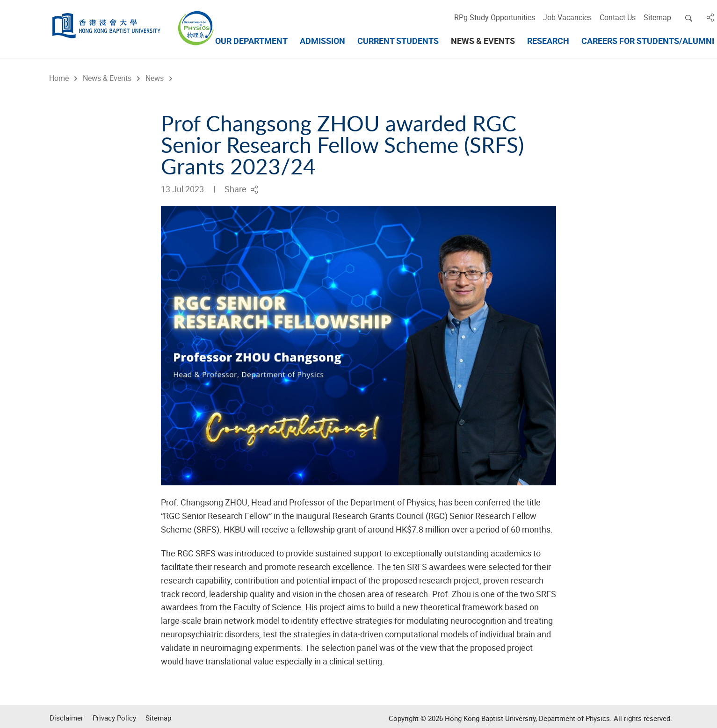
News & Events (107, 78)
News (154, 78)
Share (241, 189)
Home (58, 78)
